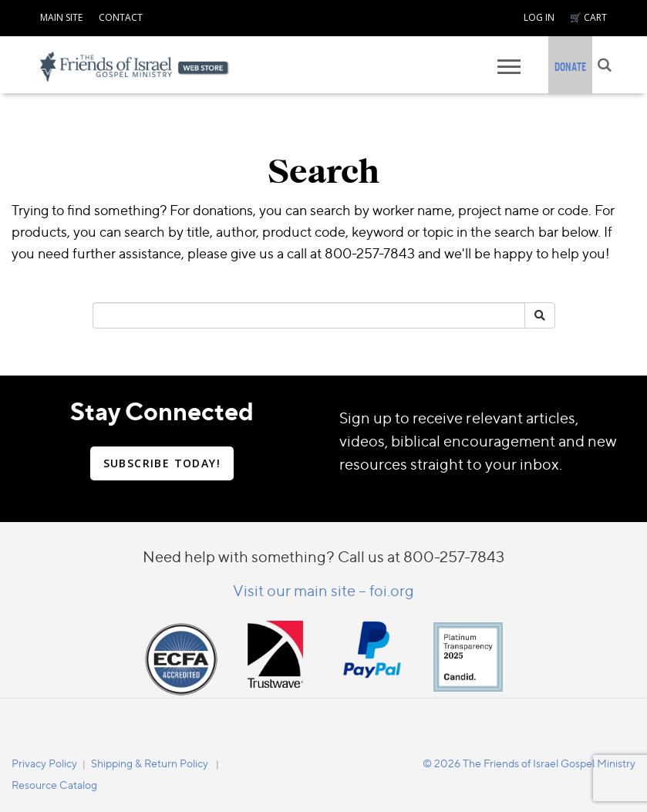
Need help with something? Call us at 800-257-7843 (323, 556)
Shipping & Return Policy (150, 763)
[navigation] (61, 15)
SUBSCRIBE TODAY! (162, 463)
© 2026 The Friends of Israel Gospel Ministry (529, 763)
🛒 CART (588, 17)
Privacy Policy (44, 763)
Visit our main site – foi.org (323, 590)
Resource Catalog (54, 785)
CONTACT (121, 17)
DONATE (570, 67)
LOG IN (539, 17)
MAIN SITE (61, 17)
